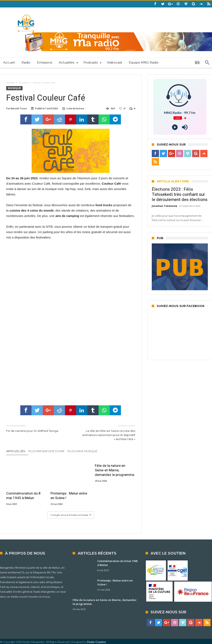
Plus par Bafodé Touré (46, 451)
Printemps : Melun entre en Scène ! (69, 496)
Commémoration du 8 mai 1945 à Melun (23, 496)
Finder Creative (96, 642)
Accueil (10, 83)
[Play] (175, 127)
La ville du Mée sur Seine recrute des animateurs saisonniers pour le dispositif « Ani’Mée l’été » (106, 432)
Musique (23, 83)
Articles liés (16, 451)
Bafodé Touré (19, 108)
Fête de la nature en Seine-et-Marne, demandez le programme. (115, 470)
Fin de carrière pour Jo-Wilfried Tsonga (35, 428)
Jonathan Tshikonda (164, 206)
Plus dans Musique (82, 451)
